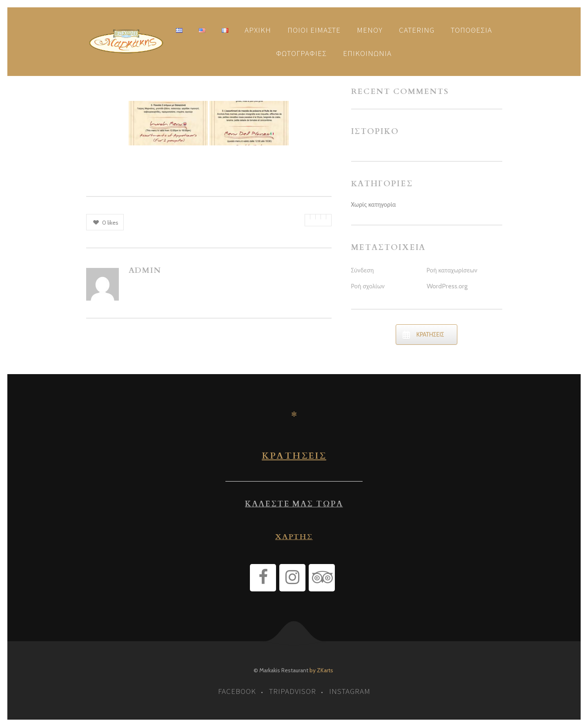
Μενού (370, 30)
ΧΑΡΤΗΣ (294, 537)
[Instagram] (292, 578)
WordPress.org (447, 286)
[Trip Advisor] (322, 578)
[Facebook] (263, 578)
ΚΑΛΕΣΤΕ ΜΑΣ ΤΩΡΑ (294, 504)
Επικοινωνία (367, 53)
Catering (417, 30)
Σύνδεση (363, 270)
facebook (237, 691)
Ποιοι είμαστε (314, 30)
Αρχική (258, 30)
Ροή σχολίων (368, 286)
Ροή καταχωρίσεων (452, 270)
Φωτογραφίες (301, 53)
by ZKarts (321, 670)
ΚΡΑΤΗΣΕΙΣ (294, 456)
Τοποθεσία (471, 30)
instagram (350, 691)
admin (145, 270)
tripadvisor (293, 691)
